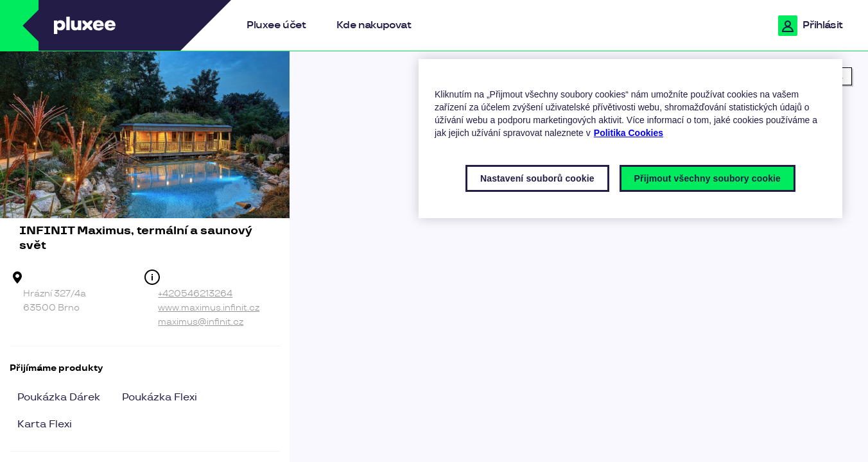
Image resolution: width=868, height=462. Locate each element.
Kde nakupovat (374, 25)
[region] (579, 257)
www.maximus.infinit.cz (209, 308)
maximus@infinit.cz (201, 322)
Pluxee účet (276, 25)
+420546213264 (195, 294)
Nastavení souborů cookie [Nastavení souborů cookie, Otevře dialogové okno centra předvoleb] (537, 178)
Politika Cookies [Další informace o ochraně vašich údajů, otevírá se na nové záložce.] (629, 133)
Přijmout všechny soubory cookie (707, 178)
